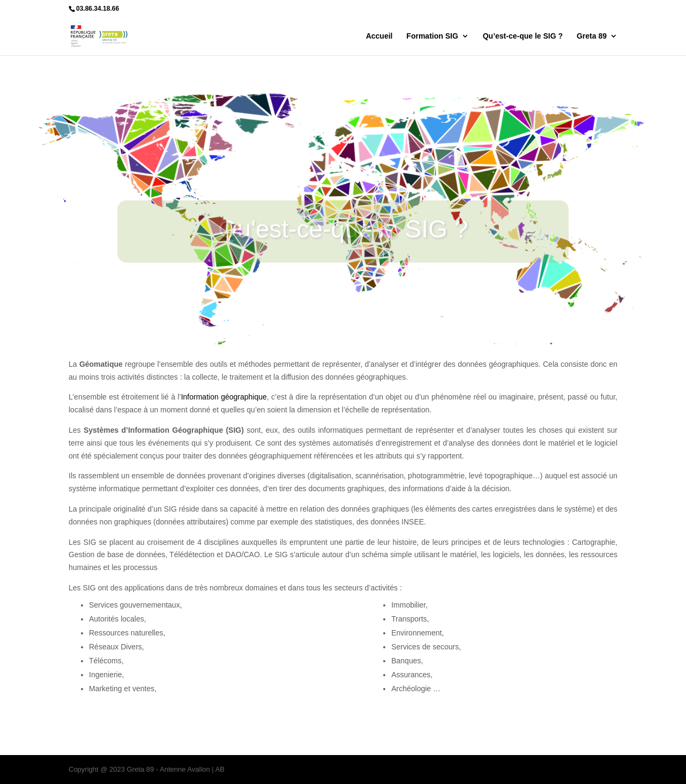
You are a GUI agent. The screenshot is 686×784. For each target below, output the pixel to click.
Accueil (379, 36)
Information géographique (224, 397)
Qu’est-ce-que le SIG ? (523, 36)
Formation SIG (432, 36)
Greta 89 (592, 36)
